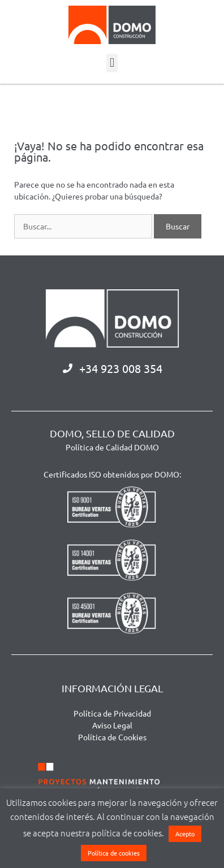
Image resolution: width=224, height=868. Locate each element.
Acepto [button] (185, 834)
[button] (112, 63)
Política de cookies (114, 853)
